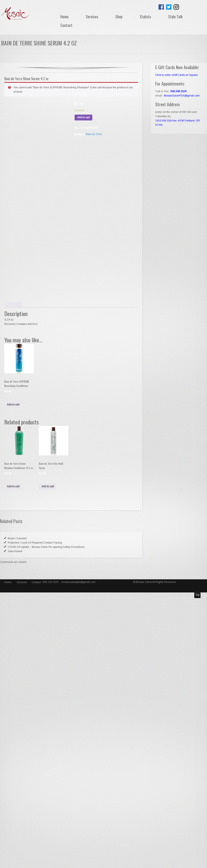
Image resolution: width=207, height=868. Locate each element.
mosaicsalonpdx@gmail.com (78, 582)
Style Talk (175, 17)
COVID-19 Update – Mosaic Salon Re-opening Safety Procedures (46, 547)
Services (92, 17)
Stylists (145, 17)
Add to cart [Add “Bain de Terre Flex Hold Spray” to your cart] (48, 486)
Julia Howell (15, 551)
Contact (66, 25)
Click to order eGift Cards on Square (176, 75)
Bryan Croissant (17, 538)
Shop (119, 17)
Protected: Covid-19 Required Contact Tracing (35, 543)
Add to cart (83, 117)
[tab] (13, 305)
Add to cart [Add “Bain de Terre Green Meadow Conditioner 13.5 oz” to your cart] (13, 486)
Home (64, 17)
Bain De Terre (94, 134)
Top (197, 595)
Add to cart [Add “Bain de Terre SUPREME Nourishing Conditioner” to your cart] (13, 405)
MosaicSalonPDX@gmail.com (182, 96)
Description (13, 305)
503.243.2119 (51, 582)
